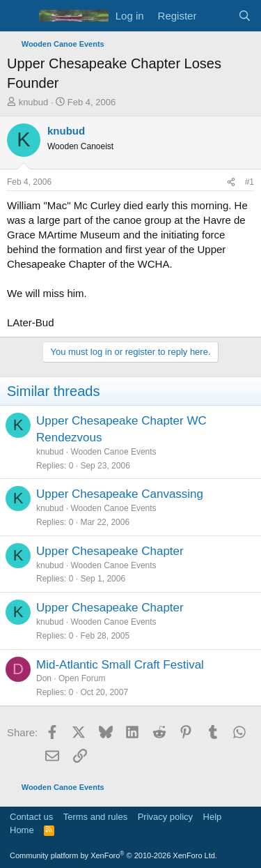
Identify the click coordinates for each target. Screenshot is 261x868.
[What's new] (217, 16)
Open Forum (82, 678)
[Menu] (19, 16)
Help (213, 817)
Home (22, 830)
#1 (250, 182)
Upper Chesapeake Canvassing (120, 494)
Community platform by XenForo (113, 855)
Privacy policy (165, 817)
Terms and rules (95, 817)
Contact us (31, 817)
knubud (34, 102)
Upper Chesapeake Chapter (110, 551)
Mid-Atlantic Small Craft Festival (120, 665)
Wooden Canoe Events (113, 452)
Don (44, 678)
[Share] (231, 182)
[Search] (245, 16)
